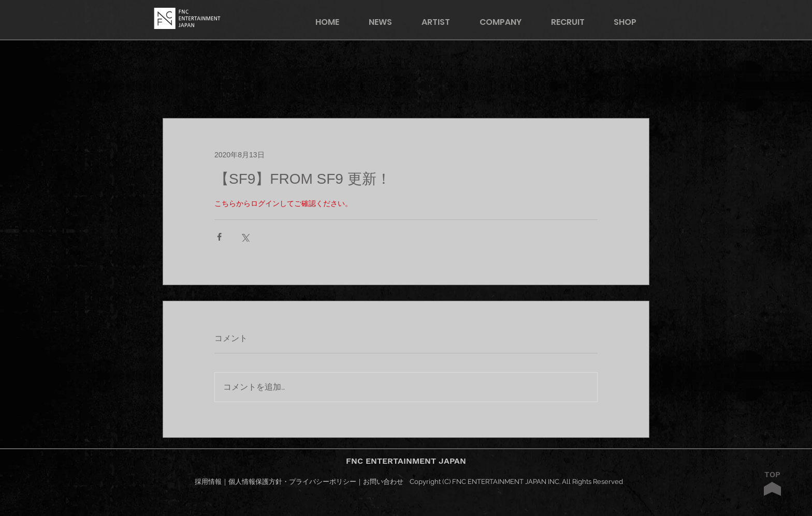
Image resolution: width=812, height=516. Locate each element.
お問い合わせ (383, 482)
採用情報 (208, 482)
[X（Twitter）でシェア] (245, 237)
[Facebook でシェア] (219, 237)
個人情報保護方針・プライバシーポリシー (292, 482)
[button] (632, 22)
